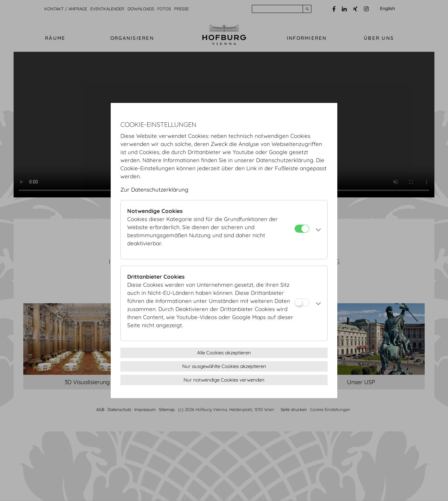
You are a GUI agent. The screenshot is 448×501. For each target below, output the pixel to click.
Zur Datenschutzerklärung (154, 189)
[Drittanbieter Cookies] (302, 302)
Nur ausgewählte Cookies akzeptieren (224, 366)
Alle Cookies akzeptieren (224, 353)
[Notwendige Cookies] (302, 229)
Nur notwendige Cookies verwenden (224, 380)
